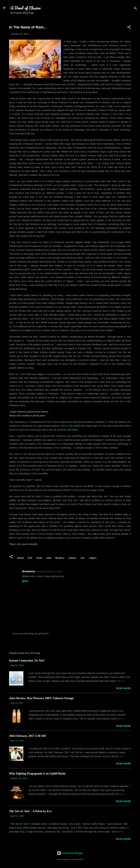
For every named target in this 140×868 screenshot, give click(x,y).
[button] (129, 28)
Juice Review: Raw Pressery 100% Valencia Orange (41, 698)
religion (93, 558)
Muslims (60, 558)
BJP (30, 558)
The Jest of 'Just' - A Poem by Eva (30, 811)
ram (83, 558)
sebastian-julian (77, 859)
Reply (25, 581)
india (49, 558)
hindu (39, 558)
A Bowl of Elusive (25, 8)
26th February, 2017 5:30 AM (27, 736)
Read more (123, 688)
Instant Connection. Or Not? (27, 661)
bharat (20, 558)
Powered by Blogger (70, 853)
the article (75, 426)
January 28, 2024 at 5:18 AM (49, 571)
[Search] (135, 9)
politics (72, 558)
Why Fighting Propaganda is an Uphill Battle (37, 774)
